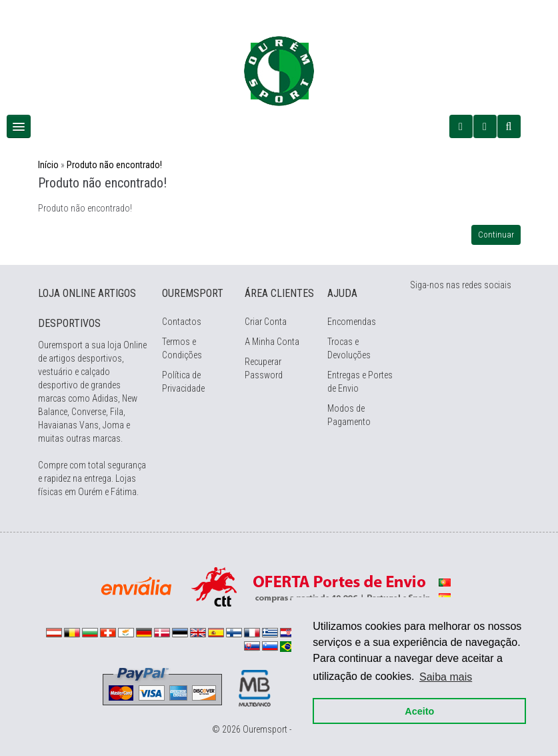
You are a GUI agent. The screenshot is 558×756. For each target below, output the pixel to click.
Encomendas (352, 322)
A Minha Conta (272, 342)
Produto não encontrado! (114, 165)
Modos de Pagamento (349, 415)
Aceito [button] (419, 711)
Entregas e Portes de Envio (360, 382)
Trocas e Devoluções (349, 348)
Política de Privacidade (183, 382)
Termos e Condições (182, 348)
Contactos (182, 322)
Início (48, 165)
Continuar (496, 235)
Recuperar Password (264, 368)
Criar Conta (266, 322)
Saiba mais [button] (446, 676)
